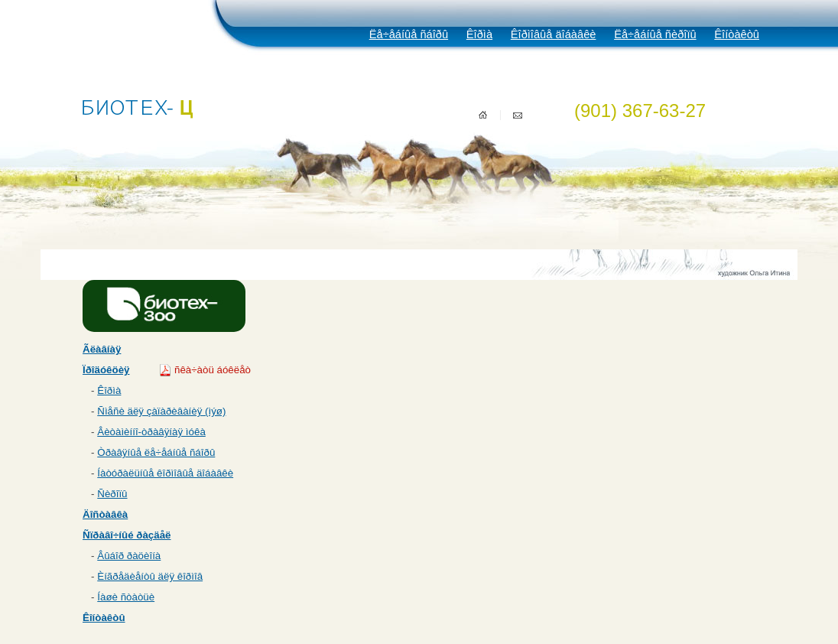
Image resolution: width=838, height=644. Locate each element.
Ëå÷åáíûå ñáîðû (409, 34)
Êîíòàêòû (737, 34)
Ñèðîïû (112, 494)
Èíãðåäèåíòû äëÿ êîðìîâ (150, 576)
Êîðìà (479, 34)
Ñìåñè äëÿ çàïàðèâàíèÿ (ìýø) (161, 411)
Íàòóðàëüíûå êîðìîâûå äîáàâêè (165, 473)
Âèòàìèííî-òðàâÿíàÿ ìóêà (151, 432)
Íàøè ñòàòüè (126, 597)
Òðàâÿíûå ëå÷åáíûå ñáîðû (156, 452)
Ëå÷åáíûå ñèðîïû (655, 34)
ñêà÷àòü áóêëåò (213, 370)
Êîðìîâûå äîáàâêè (554, 34)
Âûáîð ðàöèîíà (129, 556)
